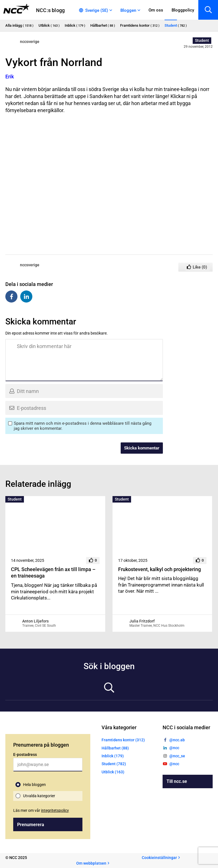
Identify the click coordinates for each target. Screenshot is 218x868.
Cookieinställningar (159, 858)
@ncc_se (177, 756)
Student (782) (114, 764)
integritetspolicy (55, 810)
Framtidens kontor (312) (123, 740)
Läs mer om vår (41, 810)
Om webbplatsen (91, 863)
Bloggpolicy (183, 10)
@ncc (174, 748)
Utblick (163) (113, 772)
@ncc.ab (177, 740)
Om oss (156, 10)
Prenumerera (31, 825)
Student (202, 40)
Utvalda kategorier (39, 796)
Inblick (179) (113, 756)
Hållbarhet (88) (115, 748)
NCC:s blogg (50, 10)
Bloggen (128, 10)
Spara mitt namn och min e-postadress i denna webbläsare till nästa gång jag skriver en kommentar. (83, 426)
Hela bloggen (34, 785)
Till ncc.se (177, 781)
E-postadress (25, 755)
